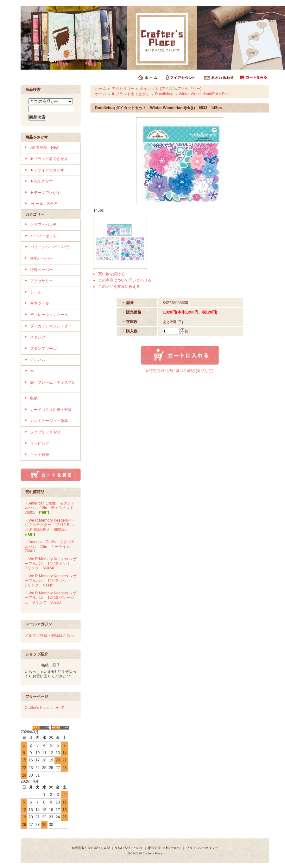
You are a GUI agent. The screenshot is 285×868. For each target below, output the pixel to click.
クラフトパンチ (43, 225)
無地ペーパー (41, 258)
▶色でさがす (41, 181)
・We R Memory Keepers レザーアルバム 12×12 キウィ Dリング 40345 (51, 581)
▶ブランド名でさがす (49, 159)
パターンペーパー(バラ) (50, 247)
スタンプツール (43, 349)
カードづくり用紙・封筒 (51, 410)
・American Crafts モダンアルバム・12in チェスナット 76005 (51, 508)
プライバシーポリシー (202, 848)
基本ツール (40, 303)
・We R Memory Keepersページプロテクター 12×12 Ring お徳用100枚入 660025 (52, 527)
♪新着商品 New (44, 147)
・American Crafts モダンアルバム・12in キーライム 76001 (50, 546)
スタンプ (38, 337)
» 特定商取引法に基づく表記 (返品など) (180, 371)
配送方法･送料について (165, 848)
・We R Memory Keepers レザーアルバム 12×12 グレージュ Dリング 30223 (51, 598)
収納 (34, 398)
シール (36, 292)
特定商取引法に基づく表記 (91, 848)
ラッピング (40, 443)
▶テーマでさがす (45, 193)
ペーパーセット (43, 236)
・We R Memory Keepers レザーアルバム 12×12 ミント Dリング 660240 (51, 564)
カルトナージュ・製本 (49, 421)
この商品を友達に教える (119, 287)
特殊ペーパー (41, 270)
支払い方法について (129, 848)
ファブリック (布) (45, 432)
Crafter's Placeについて (45, 708)
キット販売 (40, 455)
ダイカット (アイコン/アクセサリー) (171, 89)
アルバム (38, 360)
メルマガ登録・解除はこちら (49, 635)
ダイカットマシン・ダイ (51, 326)
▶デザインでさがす (47, 170)
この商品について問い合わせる (125, 280)
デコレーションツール (49, 315)
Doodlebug (164, 94)
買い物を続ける (111, 274)
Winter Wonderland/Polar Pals (204, 94)
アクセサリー (41, 281)
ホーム (101, 89)
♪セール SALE (44, 204)
